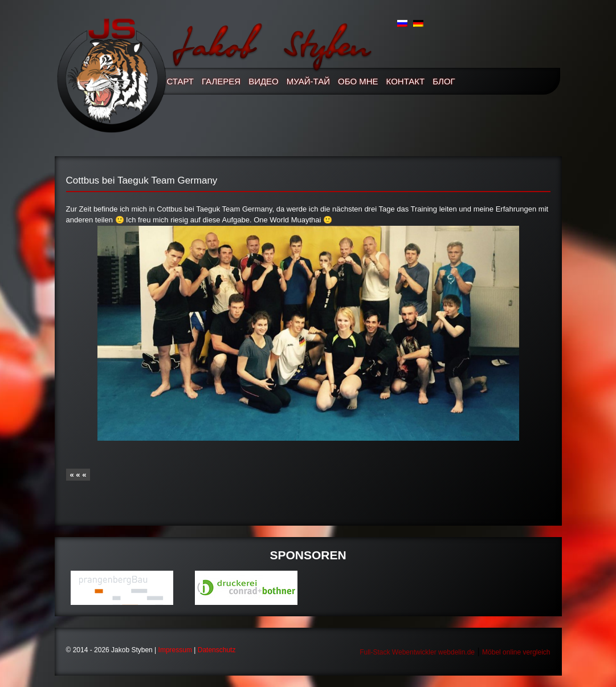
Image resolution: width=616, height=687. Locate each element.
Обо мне (358, 81)
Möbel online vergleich (516, 652)
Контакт (406, 81)
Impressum (175, 650)
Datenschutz (217, 650)
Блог (444, 81)
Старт (181, 81)
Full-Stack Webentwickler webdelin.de (417, 652)
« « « (78, 475)
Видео (264, 81)
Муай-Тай (308, 81)
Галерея (221, 81)
